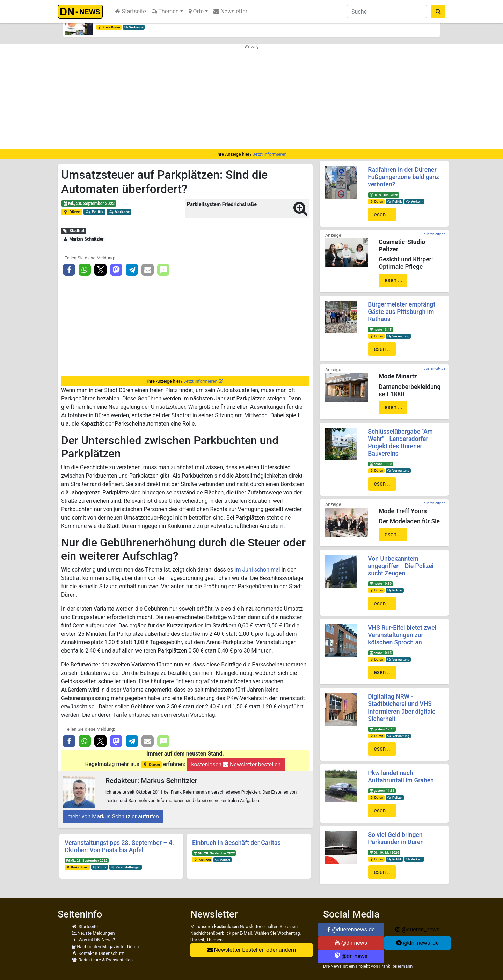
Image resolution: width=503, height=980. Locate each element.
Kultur (100, 867)
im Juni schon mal (257, 570)
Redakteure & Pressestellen (102, 960)
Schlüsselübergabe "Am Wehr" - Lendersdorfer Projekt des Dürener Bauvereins (400, 443)
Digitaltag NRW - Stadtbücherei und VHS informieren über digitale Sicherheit (402, 708)
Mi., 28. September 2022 (89, 204)
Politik (94, 212)
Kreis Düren (109, 27)
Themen (165, 11)
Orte (196, 11)
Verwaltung (398, 336)
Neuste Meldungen (93, 933)
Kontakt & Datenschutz (98, 953)
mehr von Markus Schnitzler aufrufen (113, 816)
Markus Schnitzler (83, 239)
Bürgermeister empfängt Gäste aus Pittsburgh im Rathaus (402, 312)
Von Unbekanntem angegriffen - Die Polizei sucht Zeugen (401, 566)
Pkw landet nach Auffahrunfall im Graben (401, 777)
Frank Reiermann (396, 966)
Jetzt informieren (269, 154)
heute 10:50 (380, 584)
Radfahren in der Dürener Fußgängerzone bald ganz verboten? (403, 177)
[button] (59, 23)
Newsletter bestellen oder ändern (252, 950)
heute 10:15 (380, 653)
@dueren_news (417, 930)
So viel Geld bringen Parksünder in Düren (396, 838)
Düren (72, 212)
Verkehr (119, 212)
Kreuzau (202, 860)
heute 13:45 (380, 329)
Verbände (134, 27)
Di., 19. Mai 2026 (384, 852)
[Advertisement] (251, 100)
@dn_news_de (417, 943)
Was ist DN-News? (93, 940)
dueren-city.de (435, 234)
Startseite (131, 11)
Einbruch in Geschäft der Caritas (236, 843)
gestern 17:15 (382, 729)
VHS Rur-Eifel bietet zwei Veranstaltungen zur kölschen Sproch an (402, 635)
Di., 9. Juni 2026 (384, 195)
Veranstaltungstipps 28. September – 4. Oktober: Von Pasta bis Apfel (119, 846)
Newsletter (230, 11)
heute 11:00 (380, 464)
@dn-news (351, 943)
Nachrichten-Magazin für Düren (105, 947)
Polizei (223, 860)
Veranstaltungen (125, 867)
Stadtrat (74, 231)
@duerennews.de (351, 930)
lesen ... (382, 215)
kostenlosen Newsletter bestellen (236, 764)
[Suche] (387, 12)
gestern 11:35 (382, 791)
